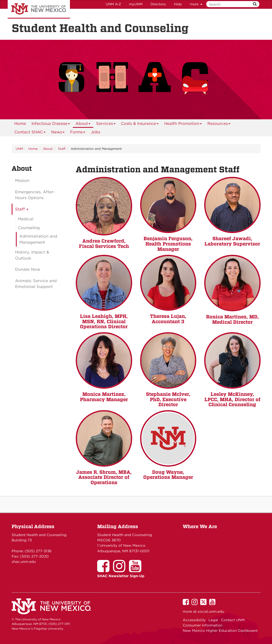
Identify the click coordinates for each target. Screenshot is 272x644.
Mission (22, 181)
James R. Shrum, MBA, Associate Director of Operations (104, 477)
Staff (62, 149)
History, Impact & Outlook (32, 255)
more (196, 4)
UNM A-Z (113, 4)
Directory (158, 4)
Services (106, 124)
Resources (219, 124)
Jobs (95, 132)
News (58, 133)
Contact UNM (233, 620)
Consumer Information (203, 625)
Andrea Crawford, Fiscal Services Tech (104, 244)
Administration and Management (38, 239)
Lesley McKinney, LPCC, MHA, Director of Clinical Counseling (232, 399)
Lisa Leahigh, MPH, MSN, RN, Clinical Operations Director (104, 321)
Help (178, 4)
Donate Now (28, 269)
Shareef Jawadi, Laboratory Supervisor (232, 241)
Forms (78, 133)
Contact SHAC (30, 133)
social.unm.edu (211, 611)
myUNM (136, 4)
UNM (19, 149)
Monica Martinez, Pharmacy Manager (104, 397)
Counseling (29, 228)
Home (20, 124)
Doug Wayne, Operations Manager (168, 475)
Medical (26, 219)
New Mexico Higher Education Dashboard (220, 630)
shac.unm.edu (24, 562)
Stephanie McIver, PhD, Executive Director (168, 399)
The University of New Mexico (39, 9)
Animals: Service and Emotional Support (36, 284)
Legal (213, 620)
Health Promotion (183, 124)
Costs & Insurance (140, 124)
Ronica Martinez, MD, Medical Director (232, 319)
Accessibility (194, 620)
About (83, 124)
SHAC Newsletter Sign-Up (121, 576)
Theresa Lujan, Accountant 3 (168, 319)
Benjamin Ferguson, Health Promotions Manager (168, 244)
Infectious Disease (51, 124)
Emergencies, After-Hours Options (35, 195)
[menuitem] (20, 124)
